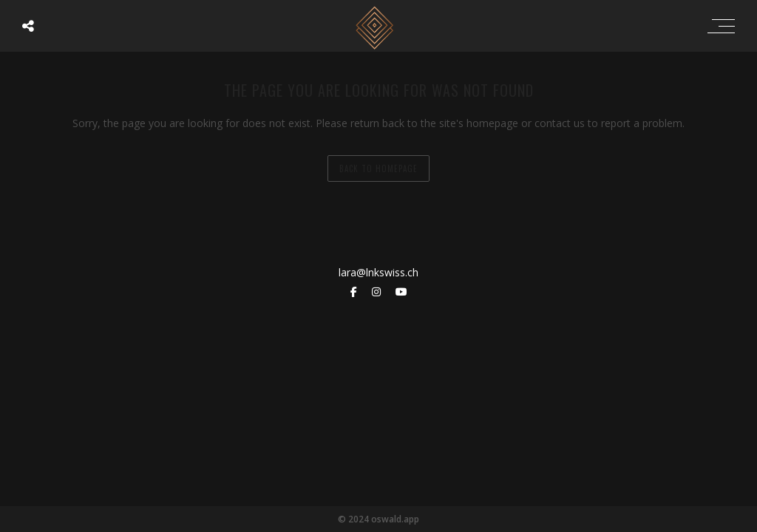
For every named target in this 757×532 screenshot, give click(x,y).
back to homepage (378, 168)
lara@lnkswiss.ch (378, 272)
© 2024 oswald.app (378, 519)
